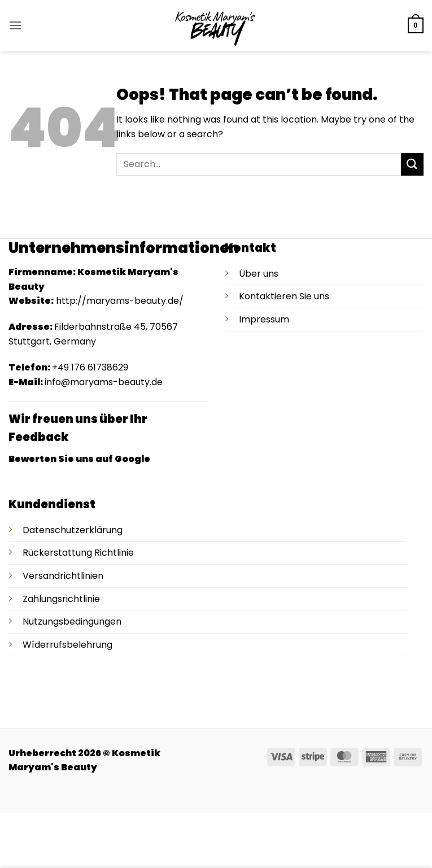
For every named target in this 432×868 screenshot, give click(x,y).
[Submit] (412, 164)
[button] (15, 25)
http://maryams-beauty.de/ (120, 301)
